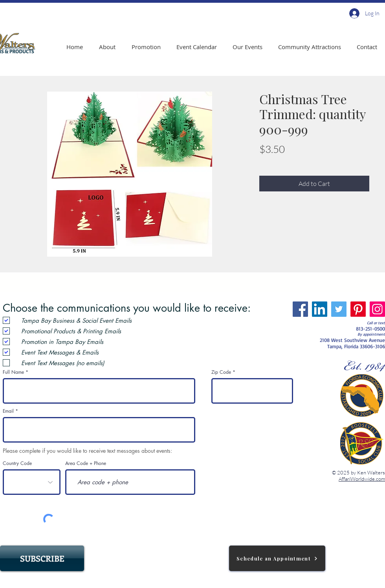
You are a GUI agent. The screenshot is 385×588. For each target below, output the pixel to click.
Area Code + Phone (86, 463)
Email (8, 411)
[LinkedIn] (320, 309)
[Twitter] (339, 309)
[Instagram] (377, 309)
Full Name (13, 372)
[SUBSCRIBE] (42, 558)
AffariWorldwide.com (362, 479)
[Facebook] (300, 309)
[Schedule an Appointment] (277, 558)
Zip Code (221, 372)
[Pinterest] (358, 309)
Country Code (17, 463)
